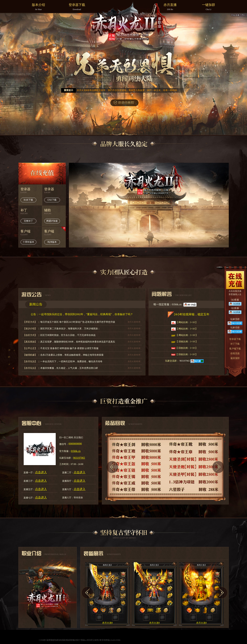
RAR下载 (28, 200)
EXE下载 (52, 200)
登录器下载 (235, 339)
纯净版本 (52, 242)
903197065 (192, 361)
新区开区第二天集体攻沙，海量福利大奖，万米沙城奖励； (70, 329)
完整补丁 (28, 221)
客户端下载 (235, 349)
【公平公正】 (30, 348)
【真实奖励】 (30, 342)
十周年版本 (28, 242)
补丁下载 (235, 344)
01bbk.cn (76, 451)
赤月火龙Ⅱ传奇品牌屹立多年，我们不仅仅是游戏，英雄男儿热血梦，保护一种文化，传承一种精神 (127, 90)
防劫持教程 (124, 103)
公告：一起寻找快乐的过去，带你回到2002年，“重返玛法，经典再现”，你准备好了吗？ (82, 314)
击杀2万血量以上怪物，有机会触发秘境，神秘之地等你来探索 (72, 355)
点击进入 (41, 472)
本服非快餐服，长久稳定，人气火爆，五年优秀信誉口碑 (69, 368)
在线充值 (42, 174)
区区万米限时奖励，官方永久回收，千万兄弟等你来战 (68, 335)
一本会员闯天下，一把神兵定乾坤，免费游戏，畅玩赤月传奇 (71, 361)
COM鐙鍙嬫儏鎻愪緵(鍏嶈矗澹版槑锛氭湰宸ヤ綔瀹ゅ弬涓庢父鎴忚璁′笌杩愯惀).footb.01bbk (80, 640)
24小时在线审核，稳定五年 (192, 314)
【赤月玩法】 (30, 361)
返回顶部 (235, 358)
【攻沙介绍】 (30, 329)
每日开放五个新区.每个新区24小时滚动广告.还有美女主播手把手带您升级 (78, 322)
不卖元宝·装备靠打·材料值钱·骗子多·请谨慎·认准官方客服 (69, 348)
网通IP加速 (52, 221)
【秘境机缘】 (30, 355)
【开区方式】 (30, 322)
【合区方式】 (30, 335)
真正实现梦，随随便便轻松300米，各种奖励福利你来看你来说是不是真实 (78, 342)
